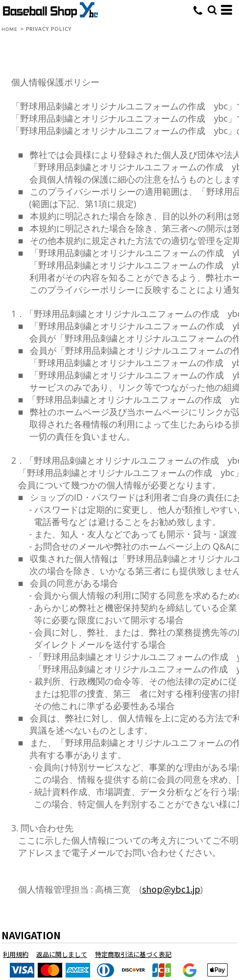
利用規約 (16, 954)
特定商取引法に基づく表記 (133, 954)
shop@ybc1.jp (171, 889)
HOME (10, 29)
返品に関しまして (62, 954)
